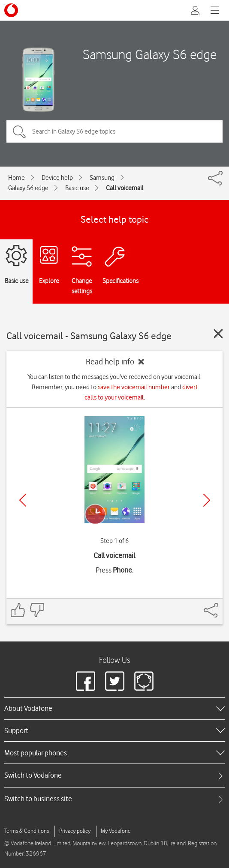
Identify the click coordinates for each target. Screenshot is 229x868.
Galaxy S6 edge (28, 188)
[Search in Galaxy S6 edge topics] (114, 131)
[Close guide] (218, 334)
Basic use (77, 188)
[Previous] (23, 500)
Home (17, 178)
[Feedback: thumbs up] (18, 610)
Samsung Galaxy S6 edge (150, 54)
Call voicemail (125, 188)
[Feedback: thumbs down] (37, 610)
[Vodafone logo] (11, 10)
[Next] (207, 500)
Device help (57, 178)
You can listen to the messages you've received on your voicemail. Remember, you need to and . (114, 387)
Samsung (102, 178)
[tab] (114, 775)
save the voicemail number (134, 387)
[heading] (114, 708)
